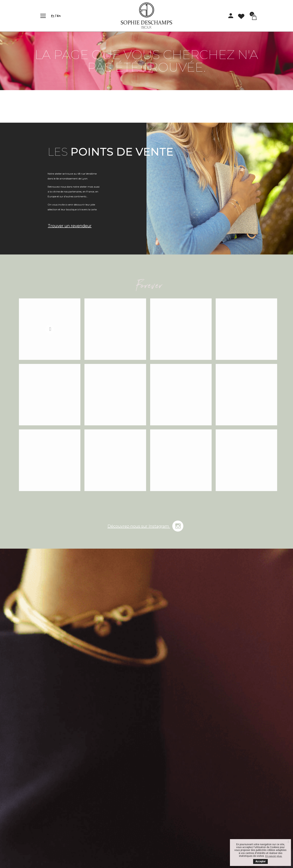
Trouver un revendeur (70, 226)
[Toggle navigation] (42, 16)
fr (53, 16)
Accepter (260, 861)
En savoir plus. (274, 856)
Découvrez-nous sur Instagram (146, 524)
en (59, 16)
